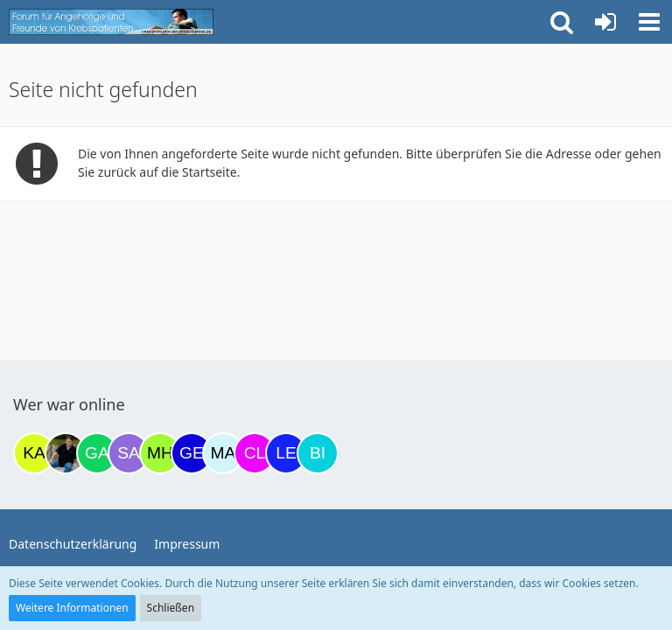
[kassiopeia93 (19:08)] (34, 453)
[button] (649, 22)
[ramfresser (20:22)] (66, 453)
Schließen (171, 608)
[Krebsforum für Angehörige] (111, 22)
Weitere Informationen (72, 608)
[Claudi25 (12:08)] (255, 453)
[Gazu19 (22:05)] (97, 453)
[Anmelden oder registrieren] (605, 22)
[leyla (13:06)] (286, 453)
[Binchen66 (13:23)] (318, 453)
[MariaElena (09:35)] (223, 453)
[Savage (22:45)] (129, 453)
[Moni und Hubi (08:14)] (160, 453)
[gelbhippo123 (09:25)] (192, 453)
